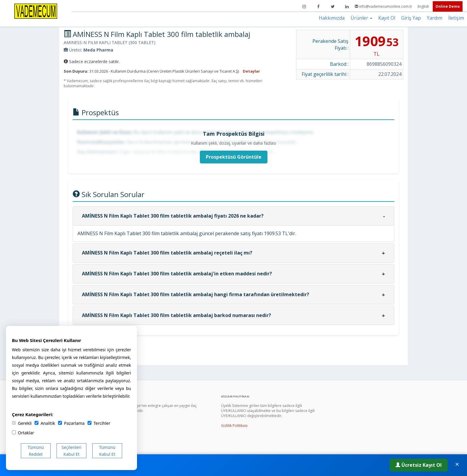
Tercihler (99, 423)
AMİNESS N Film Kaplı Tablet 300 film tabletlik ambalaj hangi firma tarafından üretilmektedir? (196, 294)
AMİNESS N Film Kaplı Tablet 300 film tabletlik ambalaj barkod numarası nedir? (176, 315)
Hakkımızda (332, 18)
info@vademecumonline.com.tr (384, 6)
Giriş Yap (411, 18)
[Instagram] (304, 7)
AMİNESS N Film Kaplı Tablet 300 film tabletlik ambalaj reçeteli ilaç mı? (167, 253)
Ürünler (361, 18)
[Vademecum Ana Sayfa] (36, 11)
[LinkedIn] (347, 7)
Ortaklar (23, 433)
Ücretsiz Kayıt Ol (419, 465)
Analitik (45, 423)
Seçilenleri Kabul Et (72, 451)
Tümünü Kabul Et (107, 451)
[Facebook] (318, 7)
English (424, 6)
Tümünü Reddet (36, 451)
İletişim (456, 18)
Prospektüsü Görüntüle (234, 157)
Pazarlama (71, 423)
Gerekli (22, 423)
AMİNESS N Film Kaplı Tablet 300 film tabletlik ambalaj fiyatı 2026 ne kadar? (173, 216)
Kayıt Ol (387, 18)
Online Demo (448, 6)
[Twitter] (333, 7)
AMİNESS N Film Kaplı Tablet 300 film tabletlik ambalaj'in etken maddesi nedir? (177, 274)
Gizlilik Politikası (234, 426)
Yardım (435, 18)
